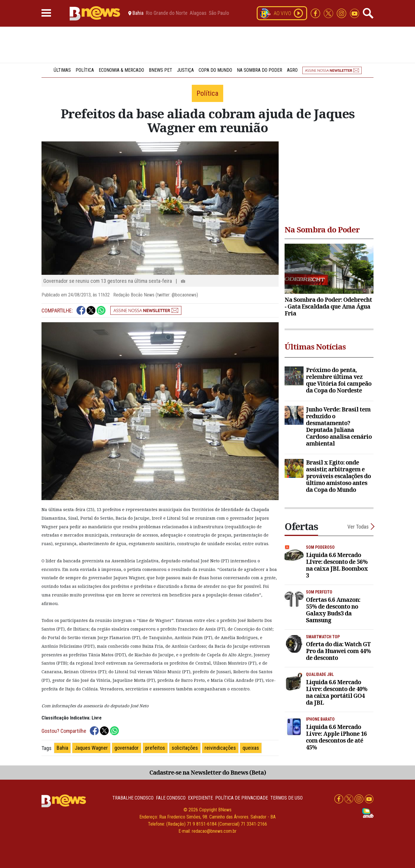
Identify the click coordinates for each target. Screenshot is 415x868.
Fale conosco (171, 798)
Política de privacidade (242, 798)
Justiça (185, 70)
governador (127, 748)
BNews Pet (161, 70)
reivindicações (220, 748)
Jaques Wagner (91, 748)
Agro (292, 70)
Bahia (62, 748)
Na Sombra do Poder (260, 70)
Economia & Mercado (121, 70)
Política (85, 70)
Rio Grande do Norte (167, 13)
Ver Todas (358, 527)
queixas (251, 748)
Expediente (200, 798)
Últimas (62, 70)
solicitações (185, 748)
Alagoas (198, 13)
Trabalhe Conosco (133, 798)
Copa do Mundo (215, 70)
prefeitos (155, 748)
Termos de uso (286, 798)
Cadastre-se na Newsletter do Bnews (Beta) (208, 772)
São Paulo (219, 13)
